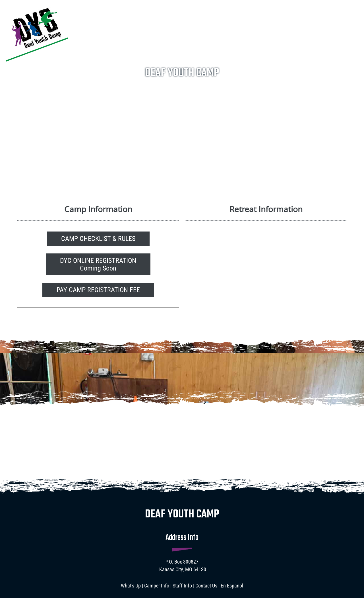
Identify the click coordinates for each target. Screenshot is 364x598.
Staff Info (182, 586)
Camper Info (157, 586)
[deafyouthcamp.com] (37, 33)
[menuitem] (154, 8)
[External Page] (98, 289)
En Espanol (232, 586)
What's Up (131, 586)
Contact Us (206, 586)
